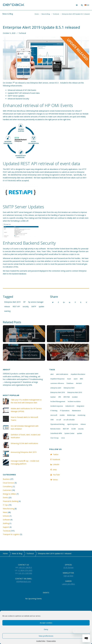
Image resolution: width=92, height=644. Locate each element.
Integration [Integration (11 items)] (80, 406)
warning (7, 311)
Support (6, 527)
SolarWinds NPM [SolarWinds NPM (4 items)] (56, 433)
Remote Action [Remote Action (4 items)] (55, 429)
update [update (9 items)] (79, 433)
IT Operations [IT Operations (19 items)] (65, 411)
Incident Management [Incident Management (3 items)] (58, 401)
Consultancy (8, 486)
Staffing (6, 523)
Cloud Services (9, 483)
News (5, 512)
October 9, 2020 (9, 33)
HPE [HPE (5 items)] (60, 397)
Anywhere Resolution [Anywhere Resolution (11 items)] (78, 374)
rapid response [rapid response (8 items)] (72, 424)
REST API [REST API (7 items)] (66, 429)
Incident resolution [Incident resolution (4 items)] (74, 401)
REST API (16, 307)
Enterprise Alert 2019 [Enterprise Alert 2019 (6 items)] (75, 392)
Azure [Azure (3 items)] (69, 379)
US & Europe (68, 567)
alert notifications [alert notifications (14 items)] (62, 374)
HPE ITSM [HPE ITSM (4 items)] (67, 397)
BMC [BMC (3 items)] (82, 379)
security (26, 307)
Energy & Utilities (9, 494)
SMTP (34, 307)
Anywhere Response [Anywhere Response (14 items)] (57, 379)
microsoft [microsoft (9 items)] (54, 415)
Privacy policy (51, 641)
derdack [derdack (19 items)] (79, 383)
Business (6, 479)
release (7, 307)
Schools (6, 516)
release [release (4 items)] (83, 424)
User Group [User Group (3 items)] (55, 438)
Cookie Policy (41, 641)
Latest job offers (68, 584)
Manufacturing (9, 509)
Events (5, 497)
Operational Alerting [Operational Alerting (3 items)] (57, 424)
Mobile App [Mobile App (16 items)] (71, 415)
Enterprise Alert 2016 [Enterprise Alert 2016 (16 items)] (58, 392)
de (87, 5)
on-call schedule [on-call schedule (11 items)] (69, 420)
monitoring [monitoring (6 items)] (81, 415)
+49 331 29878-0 (25, 567)
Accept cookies (46, 623)
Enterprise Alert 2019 (12, 302)
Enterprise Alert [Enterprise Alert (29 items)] (69, 388)
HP (24, 302)
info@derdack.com (24, 581)
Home (37, 14)
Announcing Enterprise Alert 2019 (24, 452)
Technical (56, 14)
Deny (46, 629)
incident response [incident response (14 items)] (57, 406)
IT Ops (5, 505)
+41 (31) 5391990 (25, 573)
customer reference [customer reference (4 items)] (57, 383)
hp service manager (36, 302)
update (42, 307)
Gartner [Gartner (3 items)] (53, 397)
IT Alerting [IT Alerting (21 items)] (54, 411)
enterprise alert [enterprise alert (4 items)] (56, 388)
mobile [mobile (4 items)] (62, 415)
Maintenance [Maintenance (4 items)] (76, 411)
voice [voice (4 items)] (63, 438)
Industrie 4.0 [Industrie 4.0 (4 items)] (70, 406)
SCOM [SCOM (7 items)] (73, 429)
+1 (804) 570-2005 (25, 570)
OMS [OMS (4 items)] (52, 420)
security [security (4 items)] (81, 429)
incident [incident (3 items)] (75, 397)
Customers (7, 490)
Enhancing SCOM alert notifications (24, 443)
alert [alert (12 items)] (52, 374)
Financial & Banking (10, 501)
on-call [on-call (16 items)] (59, 420)
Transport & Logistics (11, 534)
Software (6, 520)
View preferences (46, 636)
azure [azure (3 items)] (76, 379)
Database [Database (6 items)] (70, 383)
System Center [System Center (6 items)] (69, 433)
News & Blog (46, 14)
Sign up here (68, 576)
